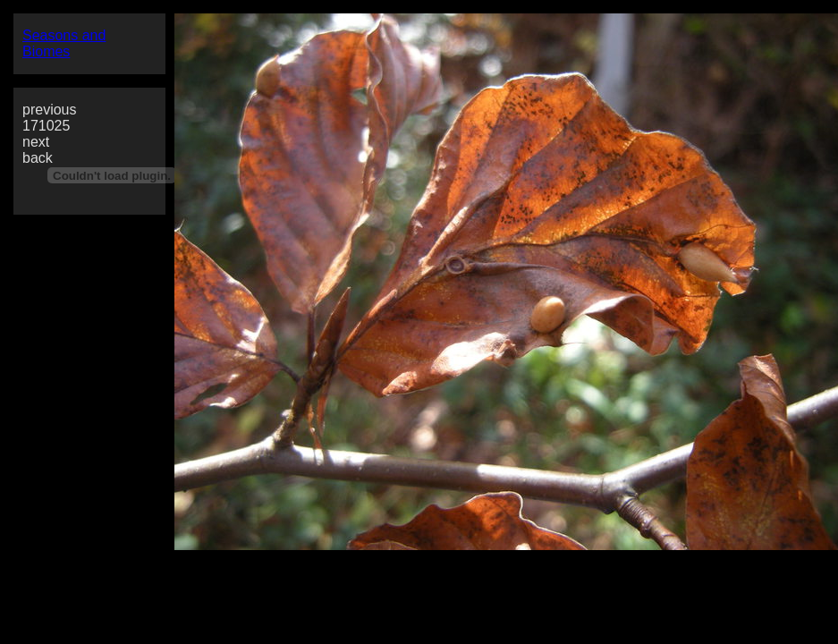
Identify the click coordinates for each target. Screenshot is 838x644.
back (38, 158)
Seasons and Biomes (64, 43)
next (36, 142)
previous (49, 110)
